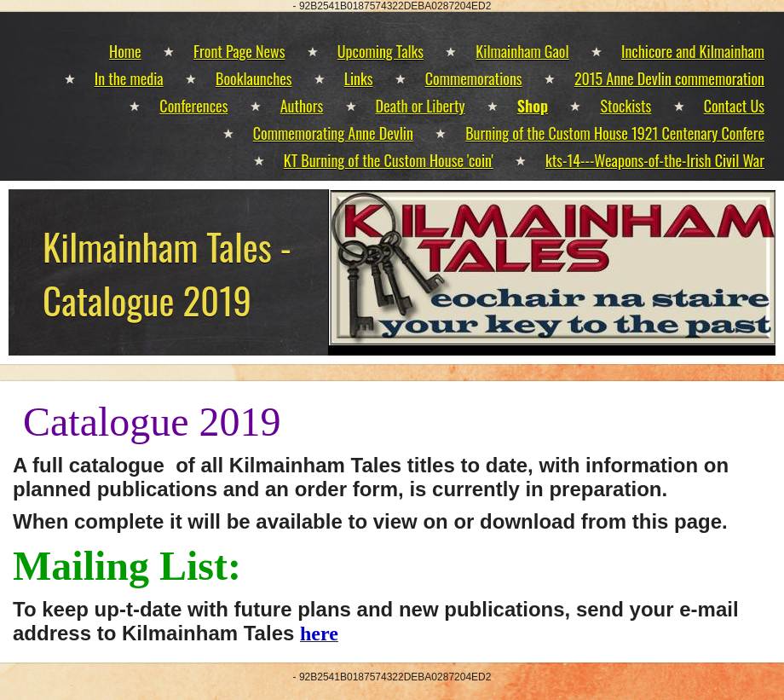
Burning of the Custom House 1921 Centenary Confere (615, 133)
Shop (533, 106)
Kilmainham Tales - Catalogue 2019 (167, 273)
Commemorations (474, 78)
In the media (129, 78)
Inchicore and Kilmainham (693, 51)
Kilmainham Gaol (522, 51)
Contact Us (734, 106)
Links (359, 78)
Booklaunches (254, 78)
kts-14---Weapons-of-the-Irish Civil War (655, 160)
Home (125, 51)
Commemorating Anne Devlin (333, 133)
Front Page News (239, 51)
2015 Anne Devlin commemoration (669, 78)
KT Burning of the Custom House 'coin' (389, 160)
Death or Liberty (421, 106)
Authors (302, 106)
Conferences (193, 106)
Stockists (625, 106)
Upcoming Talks (380, 51)
